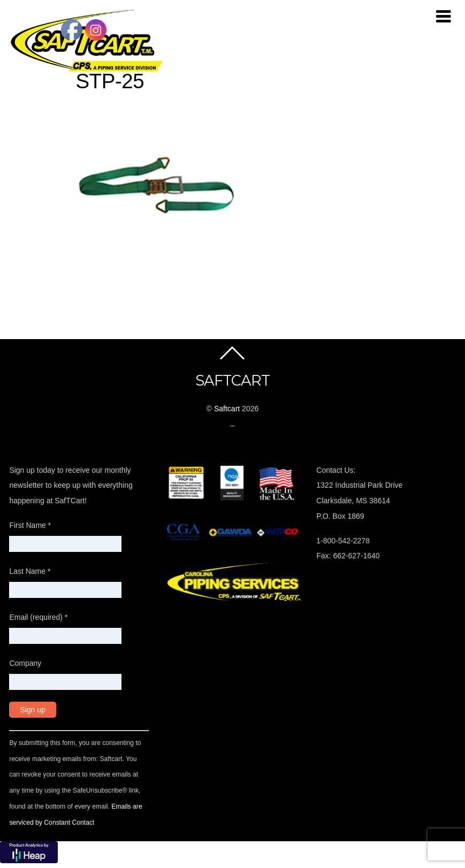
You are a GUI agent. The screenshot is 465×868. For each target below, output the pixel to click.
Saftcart (227, 409)
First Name (30, 525)
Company (25, 663)
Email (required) (38, 617)
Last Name (30, 571)
